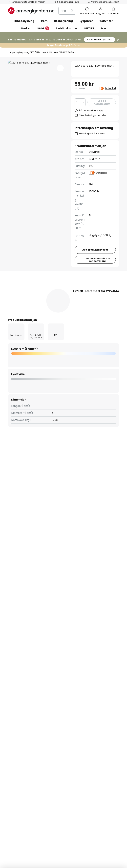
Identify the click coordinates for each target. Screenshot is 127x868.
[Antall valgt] (80, 102)
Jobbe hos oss (58, 663)
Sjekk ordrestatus (19, 657)
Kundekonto (16, 668)
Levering (13, 663)
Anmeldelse (96, 289)
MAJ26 (99, 40)
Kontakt (13, 645)
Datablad (110, 88)
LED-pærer (42, 52)
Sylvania (94, 152)
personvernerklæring (104, 610)
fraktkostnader (69, 855)
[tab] (24, 289)
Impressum (102, 655)
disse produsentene (99, 583)
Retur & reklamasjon (21, 674)
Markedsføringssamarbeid (66, 645)
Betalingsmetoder (20, 651)
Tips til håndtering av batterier (48, 845)
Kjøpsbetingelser (105, 650)
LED (33, 52)
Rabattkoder (57, 674)
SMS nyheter (57, 657)
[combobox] (67, 11)
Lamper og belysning (19, 52)
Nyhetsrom (72, 680)
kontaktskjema (48, 610)
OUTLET (89, 28)
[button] (60, 68)
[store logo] (31, 11)
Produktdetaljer (62, 289)
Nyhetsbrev (56, 651)
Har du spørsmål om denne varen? (97, 260)
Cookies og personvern (92, 840)
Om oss (53, 640)
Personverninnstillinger (35, 840)
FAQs (11, 640)
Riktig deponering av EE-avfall (80, 845)
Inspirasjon (55, 680)
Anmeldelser (57, 668)
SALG (43, 29)
